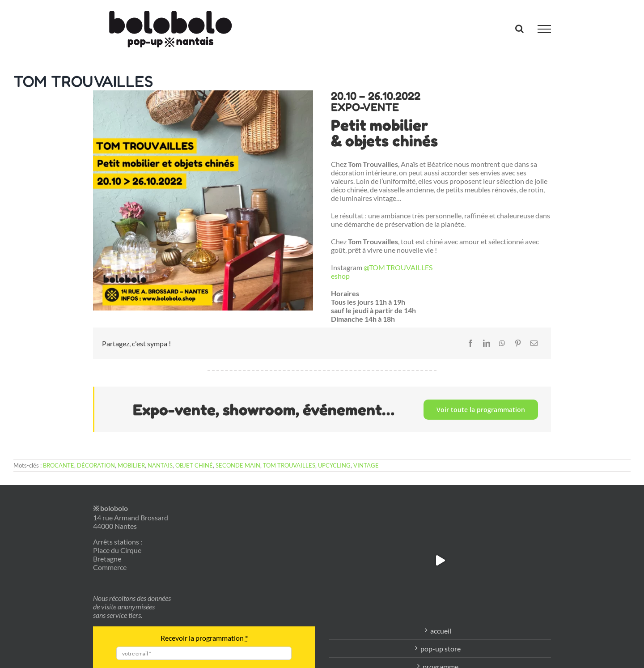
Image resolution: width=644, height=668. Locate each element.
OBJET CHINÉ (194, 465)
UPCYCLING (334, 465)
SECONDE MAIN (238, 465)
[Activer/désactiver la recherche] (519, 29)
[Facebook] (470, 343)
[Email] (534, 343)
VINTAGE (366, 465)
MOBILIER (131, 465)
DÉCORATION (96, 465)
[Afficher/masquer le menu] (544, 29)
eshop (340, 276)
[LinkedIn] (487, 343)
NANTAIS (160, 465)
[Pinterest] (518, 343)
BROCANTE (59, 465)
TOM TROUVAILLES (289, 465)
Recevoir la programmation (204, 638)
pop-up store (441, 649)
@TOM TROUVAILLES (398, 267)
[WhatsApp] (502, 343)
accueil (441, 631)
